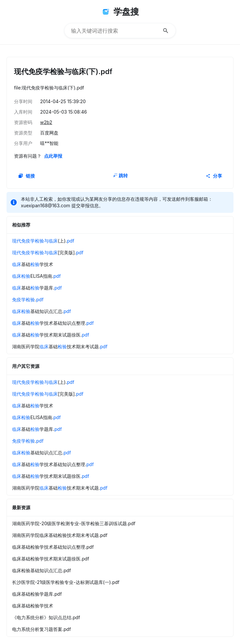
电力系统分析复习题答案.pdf (41, 629)
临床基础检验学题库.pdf (37, 594)
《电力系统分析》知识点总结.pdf (46, 617)
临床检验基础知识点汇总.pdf (41, 570)
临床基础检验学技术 (33, 606)
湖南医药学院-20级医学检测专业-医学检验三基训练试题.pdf (74, 523)
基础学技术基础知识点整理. (53, 323)
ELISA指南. (36, 276)
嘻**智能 (49, 143)
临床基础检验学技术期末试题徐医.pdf (51, 559)
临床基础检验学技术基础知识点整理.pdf (53, 547)
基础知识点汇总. (41, 311)
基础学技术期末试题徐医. (51, 335)
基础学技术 (33, 264)
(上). (43, 241)
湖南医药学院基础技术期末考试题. (60, 346)
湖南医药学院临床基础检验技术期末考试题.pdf (60, 535)
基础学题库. (37, 288)
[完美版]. (48, 252)
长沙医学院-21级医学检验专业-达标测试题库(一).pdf (66, 582)
